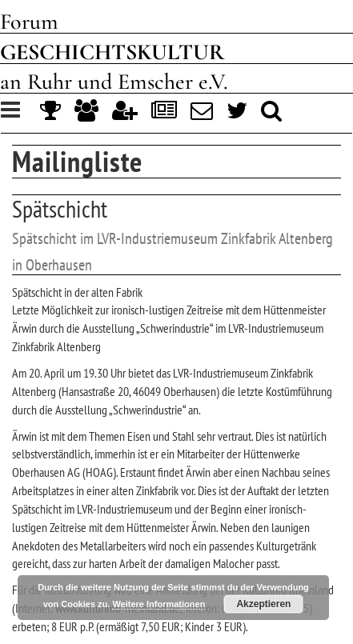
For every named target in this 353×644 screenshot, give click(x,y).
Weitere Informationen (158, 604)
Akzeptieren (263, 604)
